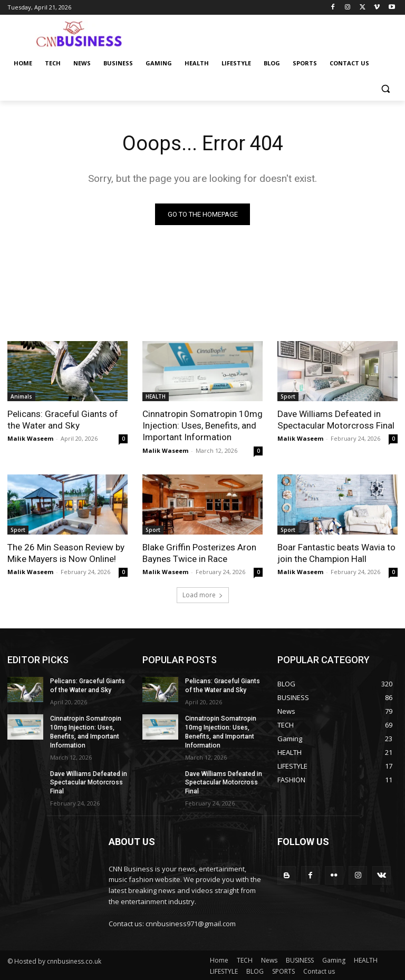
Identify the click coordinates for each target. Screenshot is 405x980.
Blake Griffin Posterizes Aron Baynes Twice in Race (199, 552)
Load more (203, 594)
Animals (21, 396)
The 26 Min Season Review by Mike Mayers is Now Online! (66, 552)
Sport (288, 396)
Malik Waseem (30, 438)
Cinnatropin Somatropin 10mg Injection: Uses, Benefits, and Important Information (202, 425)
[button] (385, 89)
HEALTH (156, 396)
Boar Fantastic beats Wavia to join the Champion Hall (336, 552)
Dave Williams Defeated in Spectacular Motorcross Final (336, 420)
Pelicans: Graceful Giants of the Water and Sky (63, 420)
